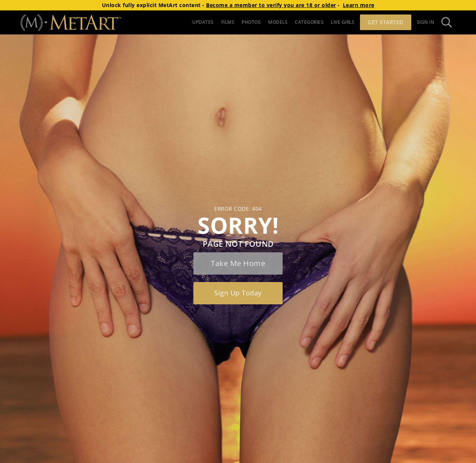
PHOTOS (251, 22)
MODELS (278, 22)
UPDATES (203, 22)
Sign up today (238, 293)
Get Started (386, 22)
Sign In (426, 22)
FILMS (228, 22)
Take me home (238, 263)
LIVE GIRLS (343, 22)
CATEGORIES (309, 22)
